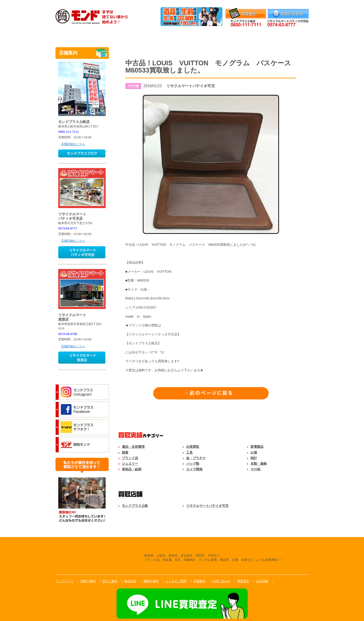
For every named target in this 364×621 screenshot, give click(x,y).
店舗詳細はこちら (73, 144)
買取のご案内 (109, 36)
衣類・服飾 (259, 464)
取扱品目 (182, 36)
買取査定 (243, 581)
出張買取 (193, 447)
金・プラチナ (196, 458)
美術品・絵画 (132, 469)
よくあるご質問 (255, 36)
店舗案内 (291, 36)
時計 (254, 458)
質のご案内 (146, 36)
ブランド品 (130, 458)
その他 (255, 469)
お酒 (254, 452)
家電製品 (257, 447)
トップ (73, 36)
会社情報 (302, 3)
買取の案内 (88, 581)
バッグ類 (193, 464)
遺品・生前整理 (133, 447)
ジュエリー (130, 464)
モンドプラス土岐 (135, 506)
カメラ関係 (194, 469)
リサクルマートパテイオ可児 (207, 506)
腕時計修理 (218, 36)
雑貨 (125, 452)
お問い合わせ (221, 581)
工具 (189, 452)
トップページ (65, 581)
